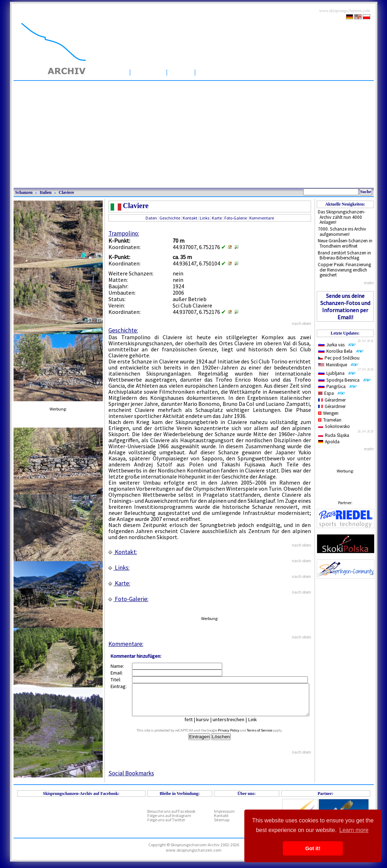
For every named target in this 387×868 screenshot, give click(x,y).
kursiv (208, 726)
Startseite (111, 72)
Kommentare (262, 218)
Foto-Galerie (236, 218)
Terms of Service (267, 737)
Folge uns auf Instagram (169, 822)
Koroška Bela (341, 351)
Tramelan (330, 420)
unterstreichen (234, 726)
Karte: (119, 583)
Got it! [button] (313, 848)
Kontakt (190, 218)
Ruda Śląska (334, 435)
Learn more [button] (354, 830)
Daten (151, 218)
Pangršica (338, 386)
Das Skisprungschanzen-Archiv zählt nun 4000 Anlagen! (342, 217)
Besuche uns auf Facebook (171, 818)
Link (258, 726)
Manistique (338, 365)
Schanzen (149, 72)
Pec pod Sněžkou (339, 358)
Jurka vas (337, 345)
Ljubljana (337, 373)
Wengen (328, 413)
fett (194, 726)
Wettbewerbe (220, 72)
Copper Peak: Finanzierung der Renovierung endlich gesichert (344, 270)
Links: (119, 568)
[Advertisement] (194, 134)
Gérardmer (332, 400)
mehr (369, 283)
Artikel (181, 72)
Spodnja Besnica (345, 380)
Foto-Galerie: (128, 599)
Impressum (224, 818)
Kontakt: (123, 552)
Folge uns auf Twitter (166, 826)
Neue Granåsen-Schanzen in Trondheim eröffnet (345, 243)
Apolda (329, 442)
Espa (332, 393)
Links (205, 218)
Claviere (67, 192)
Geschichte (170, 218)
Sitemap (222, 826)
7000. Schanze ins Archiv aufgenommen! (342, 232)
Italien (45, 192)
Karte (217, 218)
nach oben (301, 323)
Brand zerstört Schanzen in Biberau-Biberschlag (344, 255)
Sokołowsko (334, 426)
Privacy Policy (236, 737)
